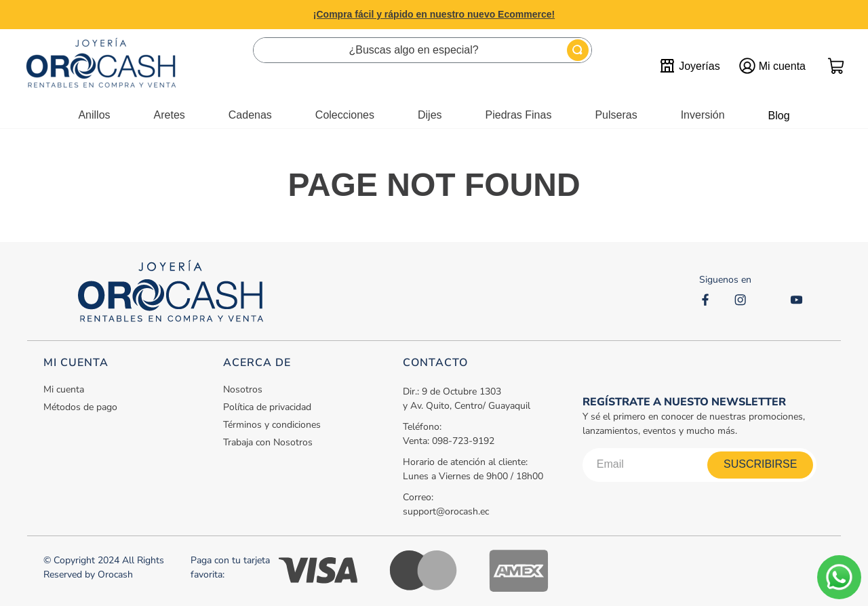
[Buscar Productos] (578, 50)
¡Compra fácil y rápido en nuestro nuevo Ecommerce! (434, 14)
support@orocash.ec (446, 511)
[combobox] (422, 50)
